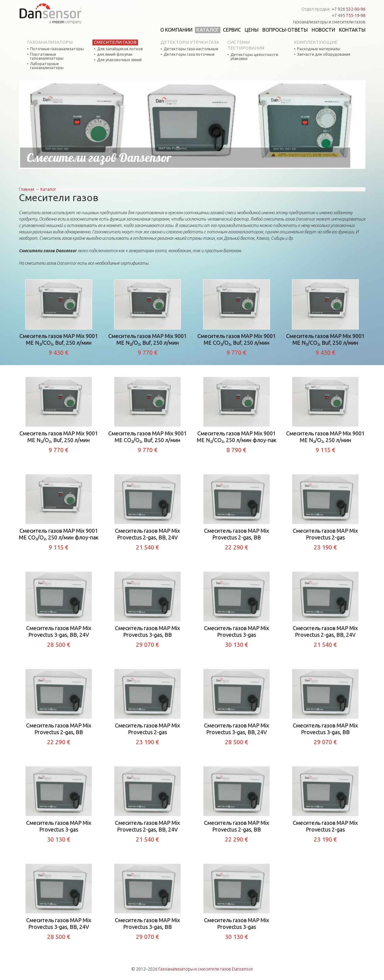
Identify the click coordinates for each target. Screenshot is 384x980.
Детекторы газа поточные (189, 54)
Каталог (208, 30)
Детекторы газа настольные (191, 49)
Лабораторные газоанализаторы (47, 66)
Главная (27, 189)
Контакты (352, 30)
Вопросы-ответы (285, 30)
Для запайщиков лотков (120, 49)
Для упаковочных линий (119, 60)
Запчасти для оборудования (324, 54)
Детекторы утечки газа (190, 42)
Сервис (232, 30)
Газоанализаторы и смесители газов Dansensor (206, 969)
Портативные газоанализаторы (47, 56)
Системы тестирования (246, 45)
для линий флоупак (115, 54)
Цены (252, 30)
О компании (176, 30)
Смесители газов (115, 42)
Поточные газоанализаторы (57, 49)
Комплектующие (316, 42)
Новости (323, 30)
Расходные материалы (319, 49)
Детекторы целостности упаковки (254, 57)
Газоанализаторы (50, 42)
